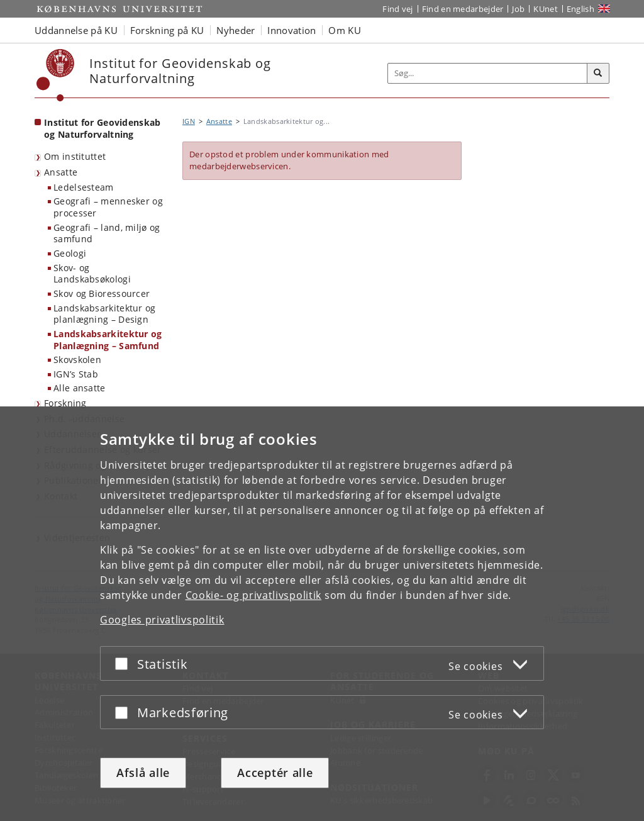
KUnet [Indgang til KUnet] (546, 9)
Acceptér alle (275, 773)
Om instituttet (75, 156)
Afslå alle (143, 773)
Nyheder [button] (236, 30)
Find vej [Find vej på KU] (397, 9)
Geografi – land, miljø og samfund (107, 233)
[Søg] (598, 74)
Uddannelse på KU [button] (76, 30)
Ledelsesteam (84, 187)
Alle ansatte (80, 388)
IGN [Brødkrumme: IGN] (189, 121)
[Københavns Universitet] (56, 75)
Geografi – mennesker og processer (108, 207)
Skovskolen (77, 360)
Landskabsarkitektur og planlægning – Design (105, 314)
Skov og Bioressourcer (102, 293)
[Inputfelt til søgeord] (488, 73)
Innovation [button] (291, 30)
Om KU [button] (345, 30)
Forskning (65, 403)
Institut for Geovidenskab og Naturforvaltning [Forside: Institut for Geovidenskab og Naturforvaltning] (103, 128)
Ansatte (61, 172)
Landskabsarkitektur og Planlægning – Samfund (108, 340)
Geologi (70, 253)
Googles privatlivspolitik (162, 620)
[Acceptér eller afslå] (125, 663)
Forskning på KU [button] (167, 30)
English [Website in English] (580, 9)
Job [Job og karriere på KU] (518, 9)
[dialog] (322, 614)
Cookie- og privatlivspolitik (254, 595)
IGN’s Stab (76, 374)
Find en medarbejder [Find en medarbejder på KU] (463, 9)
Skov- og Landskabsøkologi (92, 274)
